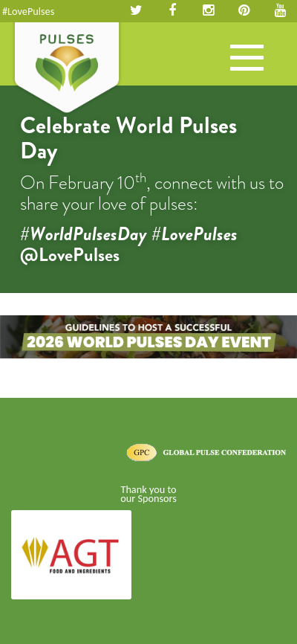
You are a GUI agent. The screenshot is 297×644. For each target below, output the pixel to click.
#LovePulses (28, 11)
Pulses (67, 69)
